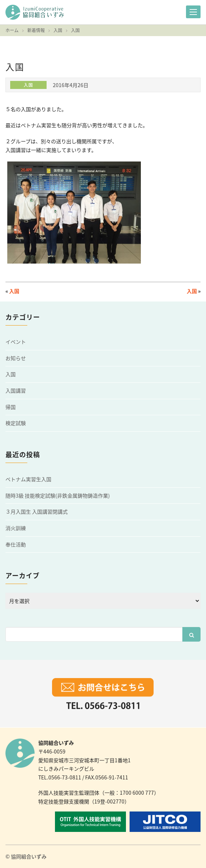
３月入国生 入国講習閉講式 (37, 512)
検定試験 (16, 423)
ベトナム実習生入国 (28, 479)
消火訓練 (16, 528)
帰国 (11, 407)
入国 (14, 291)
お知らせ (16, 358)
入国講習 (16, 391)
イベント (16, 342)
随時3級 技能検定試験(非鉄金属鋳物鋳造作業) (58, 496)
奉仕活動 (16, 544)
